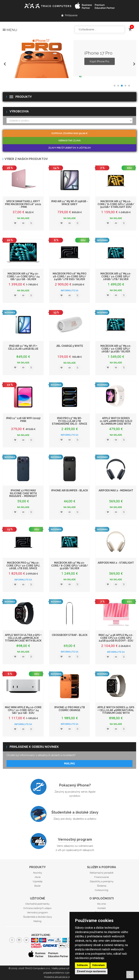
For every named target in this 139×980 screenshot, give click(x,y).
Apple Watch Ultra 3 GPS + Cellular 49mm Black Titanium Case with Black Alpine (23, 639)
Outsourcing (102, 890)
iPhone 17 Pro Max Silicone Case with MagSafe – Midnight (23, 493)
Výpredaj (37, 881)
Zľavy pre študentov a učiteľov (70, 148)
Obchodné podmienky (37, 904)
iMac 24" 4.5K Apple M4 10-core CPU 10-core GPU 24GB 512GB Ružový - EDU (116, 638)
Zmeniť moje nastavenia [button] (91, 971)
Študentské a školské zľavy (75, 812)
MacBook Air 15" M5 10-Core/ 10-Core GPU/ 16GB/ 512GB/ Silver (116, 349)
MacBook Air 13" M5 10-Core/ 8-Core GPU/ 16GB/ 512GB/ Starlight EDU (116, 204)
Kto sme (102, 904)
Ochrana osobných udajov (37, 908)
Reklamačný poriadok (102, 873)
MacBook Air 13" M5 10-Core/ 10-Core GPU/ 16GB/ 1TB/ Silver (116, 276)
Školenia (102, 886)
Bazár (38, 886)
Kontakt (102, 908)
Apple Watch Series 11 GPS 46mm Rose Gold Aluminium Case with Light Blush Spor (116, 422)
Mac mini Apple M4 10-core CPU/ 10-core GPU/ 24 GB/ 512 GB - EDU (23, 710)
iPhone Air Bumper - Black (70, 490)
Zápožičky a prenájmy (102, 881)
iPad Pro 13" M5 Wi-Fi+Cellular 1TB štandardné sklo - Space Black (70, 422)
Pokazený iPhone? (75, 785)
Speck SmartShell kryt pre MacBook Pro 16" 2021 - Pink (23, 204)
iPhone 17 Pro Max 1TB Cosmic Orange (70, 709)
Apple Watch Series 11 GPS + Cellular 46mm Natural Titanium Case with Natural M (116, 711)
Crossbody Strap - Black (70, 635)
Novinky (38, 873)
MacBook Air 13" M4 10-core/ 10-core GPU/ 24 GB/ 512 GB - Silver (23, 276)
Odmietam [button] (98, 965)
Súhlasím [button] (82, 965)
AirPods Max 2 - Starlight (116, 563)
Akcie (38, 877)
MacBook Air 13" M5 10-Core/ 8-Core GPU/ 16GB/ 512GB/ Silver (70, 566)
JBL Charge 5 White (70, 346)
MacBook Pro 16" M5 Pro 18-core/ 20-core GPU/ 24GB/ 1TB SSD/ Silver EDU (69, 278)
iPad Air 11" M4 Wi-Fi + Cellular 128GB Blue (23, 347)
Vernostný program (75, 839)
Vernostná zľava (69, 141)
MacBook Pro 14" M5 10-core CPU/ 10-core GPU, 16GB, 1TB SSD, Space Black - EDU (23, 567)
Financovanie (102, 877)
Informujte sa (70, 291)
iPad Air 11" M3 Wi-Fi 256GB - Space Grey (69, 203)
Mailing (69, 764)
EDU (129, 168)
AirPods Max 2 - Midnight (116, 490)
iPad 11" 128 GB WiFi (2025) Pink (23, 420)
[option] (69, 58)
